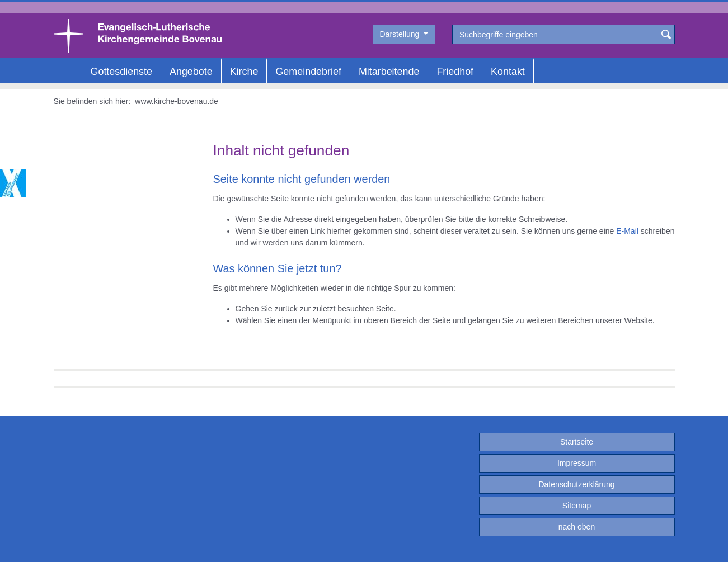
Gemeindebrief (308, 72)
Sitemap (577, 506)
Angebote (191, 72)
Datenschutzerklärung (576, 484)
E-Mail (627, 231)
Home (68, 72)
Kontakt (508, 72)
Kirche (244, 72)
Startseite (577, 442)
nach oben (577, 527)
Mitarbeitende (389, 72)
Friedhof (455, 72)
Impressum (577, 463)
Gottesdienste (122, 72)
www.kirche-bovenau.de (177, 101)
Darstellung (401, 34)
